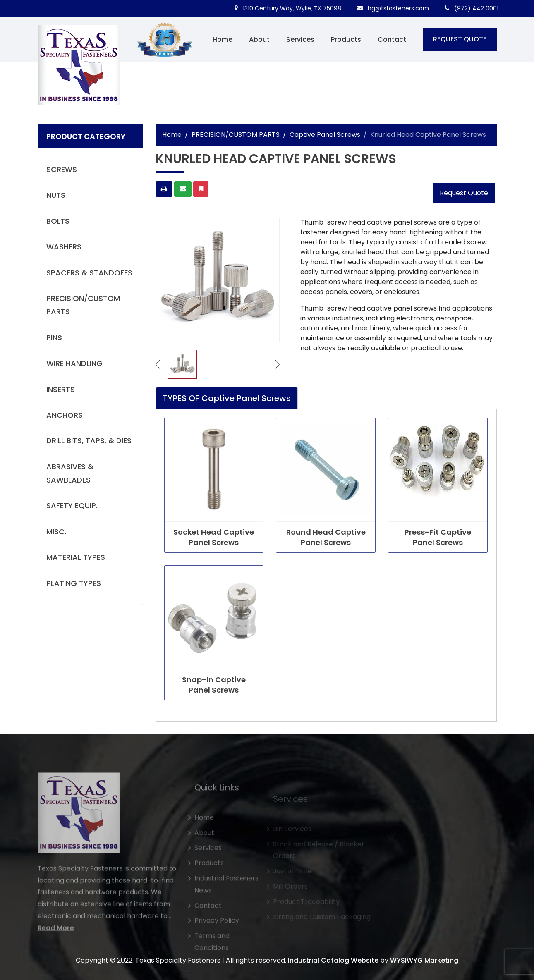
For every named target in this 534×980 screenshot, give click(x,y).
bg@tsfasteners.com (393, 8)
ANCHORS (65, 415)
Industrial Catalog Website (333, 960)
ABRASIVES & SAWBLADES (70, 473)
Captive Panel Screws (325, 135)
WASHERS (64, 247)
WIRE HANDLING (74, 363)
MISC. (56, 532)
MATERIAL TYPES (76, 557)
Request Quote (464, 193)
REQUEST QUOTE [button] (460, 39)
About (259, 39)
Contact (392, 39)
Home (223, 39)
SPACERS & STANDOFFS (89, 273)
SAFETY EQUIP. (72, 506)
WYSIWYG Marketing (424, 960)
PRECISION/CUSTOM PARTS (83, 305)
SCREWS (62, 169)
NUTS (56, 195)
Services (300, 39)
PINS (54, 338)
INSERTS (61, 389)
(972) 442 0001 (472, 8)
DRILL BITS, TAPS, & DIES (89, 441)
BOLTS (58, 221)
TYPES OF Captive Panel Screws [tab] (227, 398)
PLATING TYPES (74, 583)
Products (346, 39)
